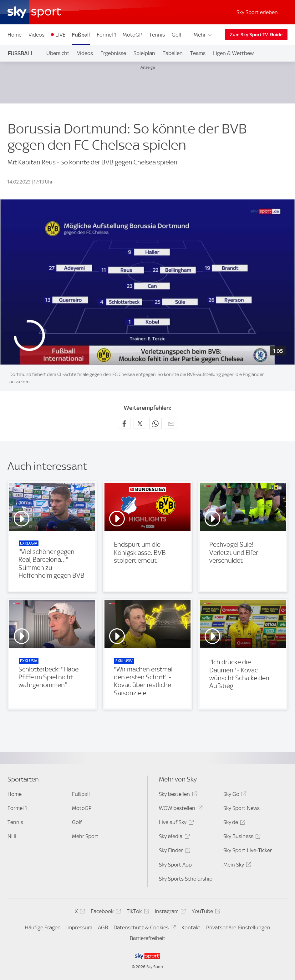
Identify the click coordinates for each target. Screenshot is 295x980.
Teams (198, 53)
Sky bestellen (177, 795)
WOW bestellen (180, 809)
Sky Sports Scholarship (186, 879)
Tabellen (173, 53)
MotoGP (132, 35)
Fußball (81, 35)
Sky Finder (174, 851)
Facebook (105, 912)
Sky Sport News (242, 808)
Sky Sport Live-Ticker (248, 850)
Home (15, 35)
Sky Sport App (175, 865)
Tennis (157, 35)
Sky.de (233, 823)
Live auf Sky (175, 823)
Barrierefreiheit (148, 938)
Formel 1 (106, 35)
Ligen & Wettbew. (234, 53)
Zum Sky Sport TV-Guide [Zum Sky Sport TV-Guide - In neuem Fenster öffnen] (256, 35)
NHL (13, 836)
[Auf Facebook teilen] (124, 423)
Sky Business (241, 837)
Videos (36, 35)
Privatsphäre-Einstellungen (238, 927)
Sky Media (173, 837)
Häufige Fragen (43, 927)
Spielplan (144, 53)
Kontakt (191, 927)
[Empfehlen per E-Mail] (171, 423)
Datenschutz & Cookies (144, 929)
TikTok (137, 912)
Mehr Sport (85, 836)
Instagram (169, 912)
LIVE (60, 35)
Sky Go (234, 795)
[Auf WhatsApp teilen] (155, 423)
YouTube (205, 912)
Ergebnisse (113, 53)
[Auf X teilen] (140, 423)
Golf (177, 35)
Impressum (79, 927)
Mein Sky (236, 866)
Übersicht (58, 53)
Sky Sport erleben (257, 12)
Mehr (203, 35)
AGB (103, 927)
